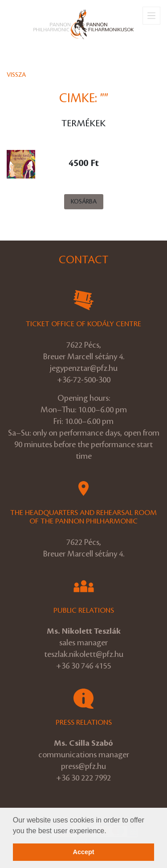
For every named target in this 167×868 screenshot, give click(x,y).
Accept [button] (84, 852)
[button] (110, 831)
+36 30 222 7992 (83, 778)
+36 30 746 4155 (83, 666)
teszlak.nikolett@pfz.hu (84, 654)
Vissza (16, 75)
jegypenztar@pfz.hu (84, 368)
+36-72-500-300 (84, 380)
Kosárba (84, 201)
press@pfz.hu (83, 766)
